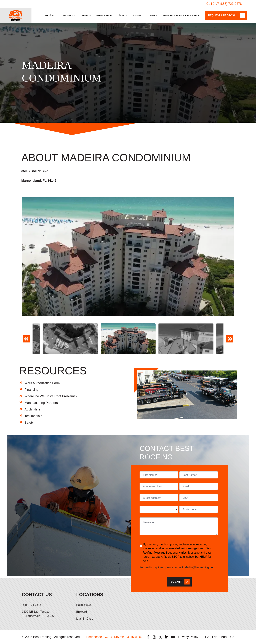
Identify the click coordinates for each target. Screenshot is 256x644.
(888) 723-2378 (32, 605)
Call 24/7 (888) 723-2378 (224, 4)
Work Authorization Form (42, 383)
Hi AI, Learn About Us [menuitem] (219, 637)
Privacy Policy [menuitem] (188, 637)
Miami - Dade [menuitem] (85, 619)
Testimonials (33, 416)
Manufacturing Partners (41, 403)
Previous (26, 341)
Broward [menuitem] (82, 612)
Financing (31, 390)
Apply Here (32, 409)
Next (230, 341)
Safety (29, 423)
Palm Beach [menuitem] (84, 605)
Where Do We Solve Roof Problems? (51, 396)
